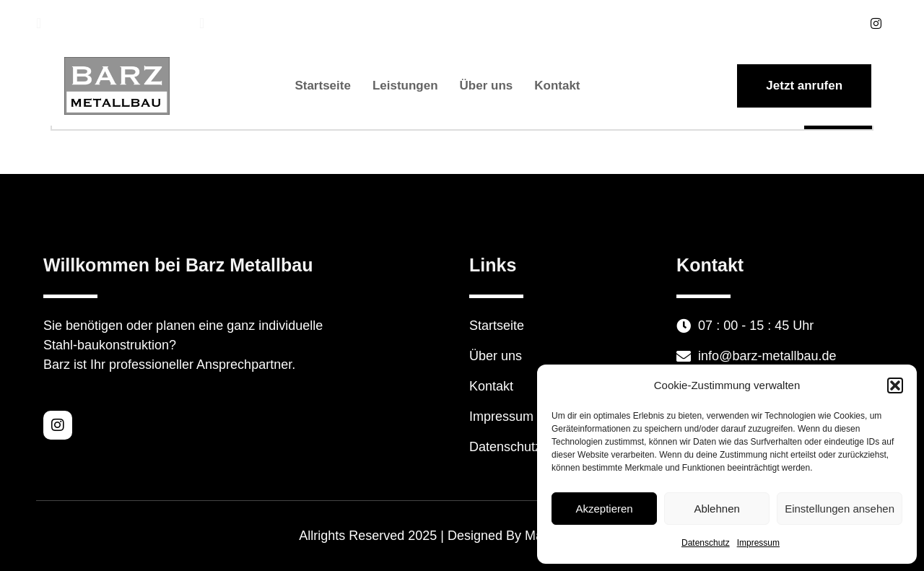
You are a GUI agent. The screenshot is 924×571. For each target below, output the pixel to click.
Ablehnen (716, 509)
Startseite (322, 86)
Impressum (758, 543)
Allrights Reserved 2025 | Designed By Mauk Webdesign (462, 536)
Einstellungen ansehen (840, 509)
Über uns (487, 86)
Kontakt (557, 86)
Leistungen (405, 86)
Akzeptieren (604, 509)
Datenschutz (706, 543)
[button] (895, 385)
